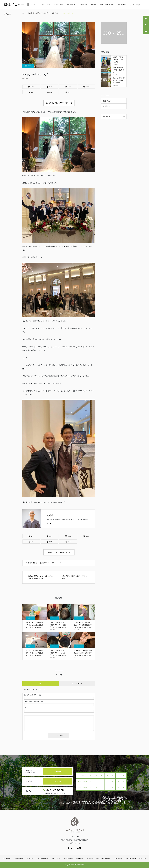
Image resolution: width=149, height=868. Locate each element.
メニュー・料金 (45, 5)
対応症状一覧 (71, 5)
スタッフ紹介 (59, 5)
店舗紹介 (94, 5)
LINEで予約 (58, 781)
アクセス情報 (122, 5)
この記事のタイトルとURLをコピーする (59, 103)
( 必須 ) (33, 695)
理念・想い (33, 5)
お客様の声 (83, 5)
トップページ (8, 5)
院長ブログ (8, 14)
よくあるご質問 (135, 5)
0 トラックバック (77, 683)
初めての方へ (21, 5)
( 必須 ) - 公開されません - (34, 701)
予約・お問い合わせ (107, 5)
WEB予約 (58, 772)
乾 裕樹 (50, 515)
